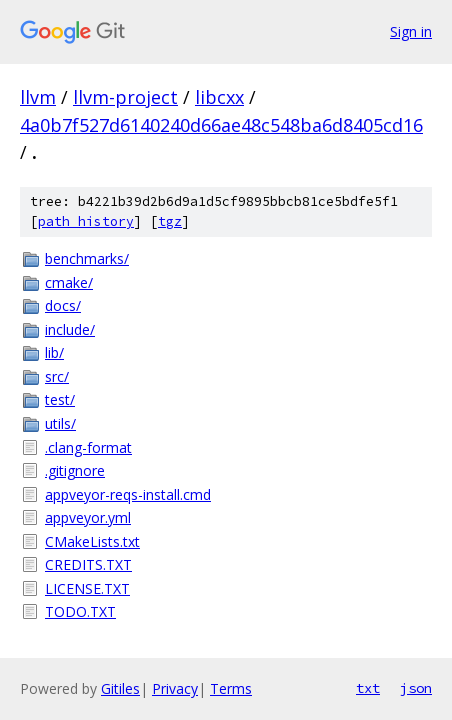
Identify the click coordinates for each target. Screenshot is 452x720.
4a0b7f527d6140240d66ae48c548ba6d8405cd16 (221, 125)
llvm (38, 97)
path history (86, 221)
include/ (70, 329)
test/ (60, 399)
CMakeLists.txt (92, 541)
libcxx (219, 97)
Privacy (175, 688)
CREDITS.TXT (88, 564)
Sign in (411, 31)
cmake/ (69, 282)
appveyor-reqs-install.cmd (128, 494)
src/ (57, 376)
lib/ (54, 352)
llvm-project (125, 97)
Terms (231, 688)
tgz (170, 221)
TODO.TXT (80, 611)
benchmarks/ (87, 258)
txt (368, 688)
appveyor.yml (88, 517)
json (416, 688)
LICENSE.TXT (87, 588)
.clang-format (88, 447)
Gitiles (120, 688)
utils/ (60, 423)
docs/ (63, 305)
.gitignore (75, 470)
